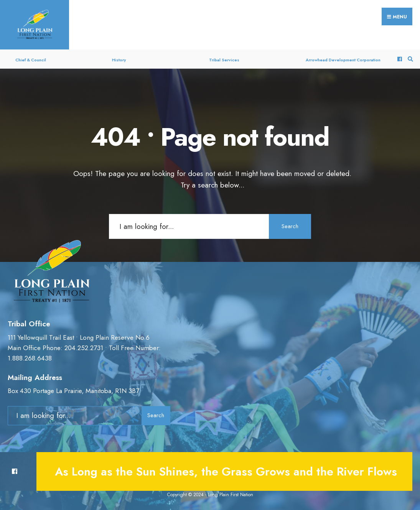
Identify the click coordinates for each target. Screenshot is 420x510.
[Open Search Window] (409, 59)
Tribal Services (224, 60)
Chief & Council (31, 60)
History (119, 60)
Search (290, 226)
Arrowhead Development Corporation (343, 60)
